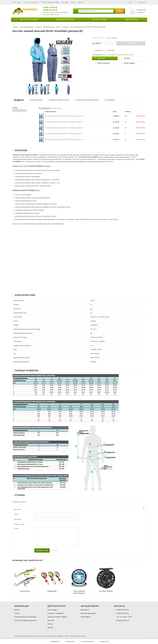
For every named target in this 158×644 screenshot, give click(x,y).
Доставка (65, 2)
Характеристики (58, 100)
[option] (33, 89)
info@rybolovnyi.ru (123, 620)
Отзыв (17, 528)
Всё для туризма (100, 20)
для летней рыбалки (29, 20)
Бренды (81, 2)
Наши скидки (17, 2)
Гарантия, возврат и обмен (50, 2)
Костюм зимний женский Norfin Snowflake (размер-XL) (64, 139)
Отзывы (109, 100)
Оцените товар (19, 524)
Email (16, 514)
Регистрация (140, 2)
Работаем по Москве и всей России (55, 12)
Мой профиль (86, 617)
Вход (129, 2)
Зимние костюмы (128, 55)
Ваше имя (18, 509)
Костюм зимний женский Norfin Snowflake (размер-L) (64, 134)
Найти (119, 11)
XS (14, 110)
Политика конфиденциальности (26, 620)
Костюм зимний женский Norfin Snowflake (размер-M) (64, 128)
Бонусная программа (88, 613)
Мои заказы (85, 610)
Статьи (17, 613)
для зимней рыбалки (65, 20)
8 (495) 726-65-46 (49, 7)
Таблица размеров (87, 100)
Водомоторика (132, 20)
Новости (17, 610)
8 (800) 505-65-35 (49, 10)
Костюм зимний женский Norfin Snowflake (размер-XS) (64, 116)
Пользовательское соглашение (25, 617)
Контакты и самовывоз (31, 2)
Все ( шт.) (57, 108)
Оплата (73, 2)
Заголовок (18, 519)
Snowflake (119, 55)
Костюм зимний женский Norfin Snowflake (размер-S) (64, 122)
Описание (36, 100)
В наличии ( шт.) (45, 108)
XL (25, 110)
